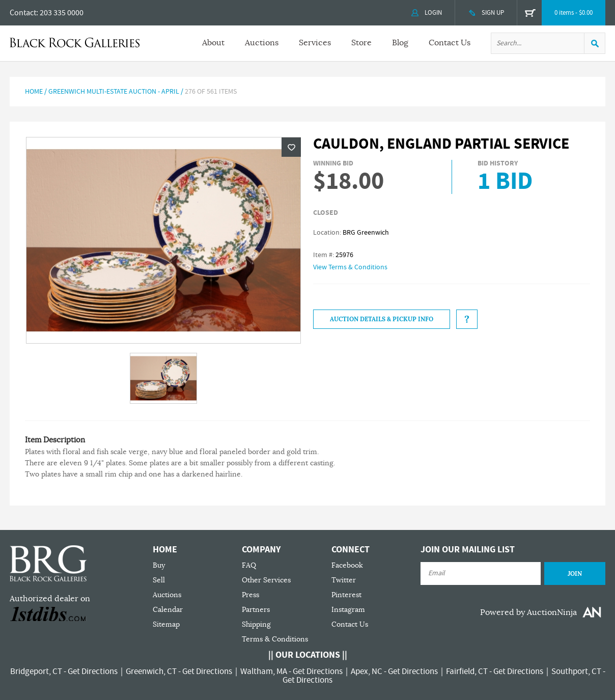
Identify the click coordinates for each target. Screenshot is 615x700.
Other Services (266, 580)
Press (250, 595)
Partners (256, 610)
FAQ (249, 565)
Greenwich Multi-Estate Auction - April (114, 92)
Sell (159, 580)
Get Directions (93, 671)
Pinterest (346, 595)
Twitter (344, 580)
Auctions (262, 43)
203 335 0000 (62, 13)
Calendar (168, 610)
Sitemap (166, 624)
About (213, 43)
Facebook (347, 565)
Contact (23, 13)
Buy (159, 565)
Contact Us (450, 43)
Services (315, 43)
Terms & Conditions (275, 639)
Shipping (256, 624)
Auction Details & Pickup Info (382, 319)
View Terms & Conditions (350, 267)
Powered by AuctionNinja (528, 612)
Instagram (348, 610)
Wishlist (291, 147)
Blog (400, 43)
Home (34, 92)
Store (361, 43)
